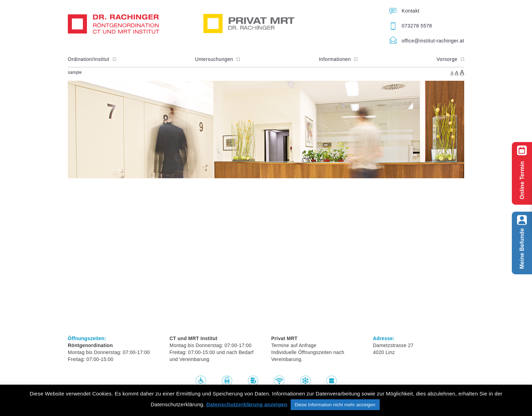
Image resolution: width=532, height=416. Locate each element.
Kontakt (410, 11)
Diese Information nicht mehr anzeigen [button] (335, 405)
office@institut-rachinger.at (433, 41)
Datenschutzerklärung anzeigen (247, 404)
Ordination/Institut (92, 59)
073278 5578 (417, 26)
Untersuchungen (217, 59)
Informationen (338, 59)
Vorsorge (450, 59)
